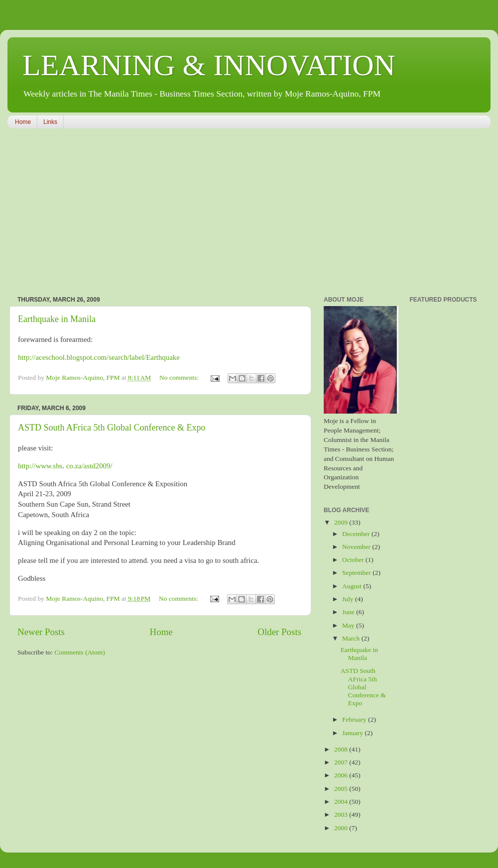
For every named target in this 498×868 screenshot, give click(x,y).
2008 (342, 749)
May (349, 625)
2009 (342, 522)
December (357, 534)
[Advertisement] (147, 213)
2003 (342, 814)
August (353, 586)
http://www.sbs (40, 466)
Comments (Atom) (80, 652)
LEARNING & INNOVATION (209, 65)
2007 (342, 762)
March (352, 638)
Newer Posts (41, 632)
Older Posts (279, 632)
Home (23, 122)
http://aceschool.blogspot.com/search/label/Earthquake (99, 357)
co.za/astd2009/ (89, 466)
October (354, 560)
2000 (342, 828)
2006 (342, 775)
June (349, 612)
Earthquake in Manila (57, 319)
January (353, 733)
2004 (342, 802)
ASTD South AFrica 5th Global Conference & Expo (112, 428)
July (349, 599)
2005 (342, 789)
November (357, 547)
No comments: (180, 378)
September (357, 573)
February (355, 719)
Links (50, 122)
